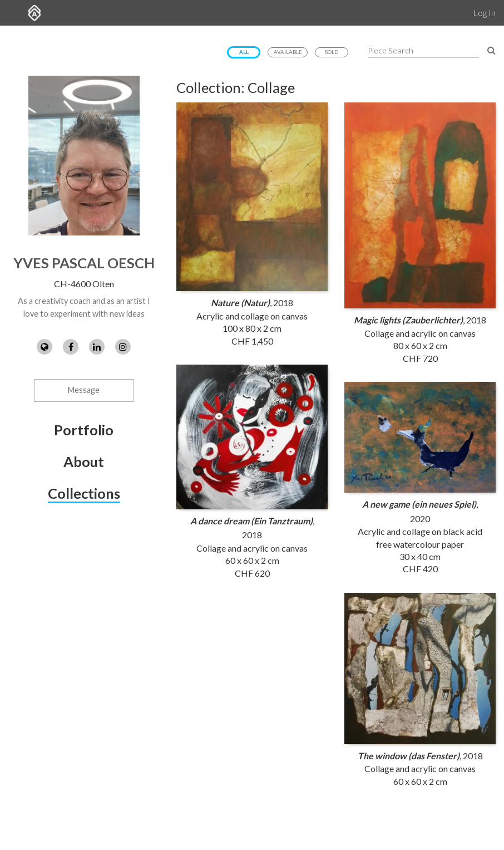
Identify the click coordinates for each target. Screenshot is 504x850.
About (84, 461)
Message (84, 390)
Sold (332, 52)
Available (288, 52)
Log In (484, 13)
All (244, 52)
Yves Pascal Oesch (84, 263)
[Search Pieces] (491, 50)
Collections (84, 493)
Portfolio (84, 430)
